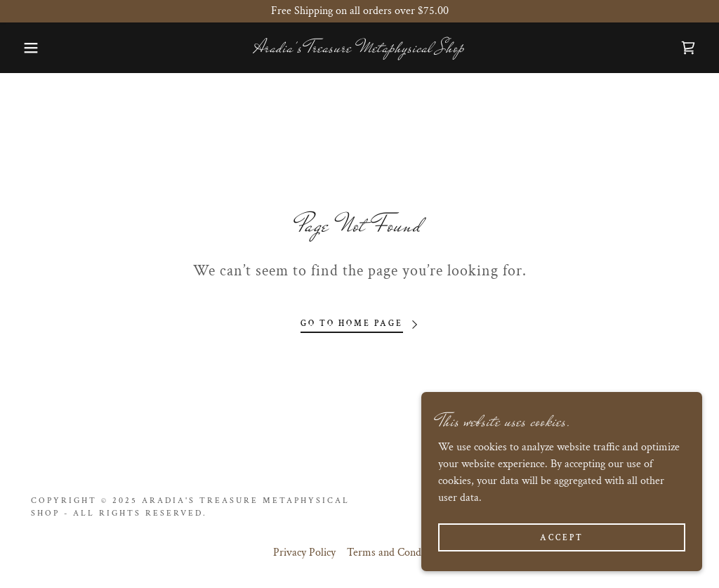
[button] (36, 48)
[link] (359, 49)
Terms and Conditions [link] (396, 553)
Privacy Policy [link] (304, 553)
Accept (562, 538)
